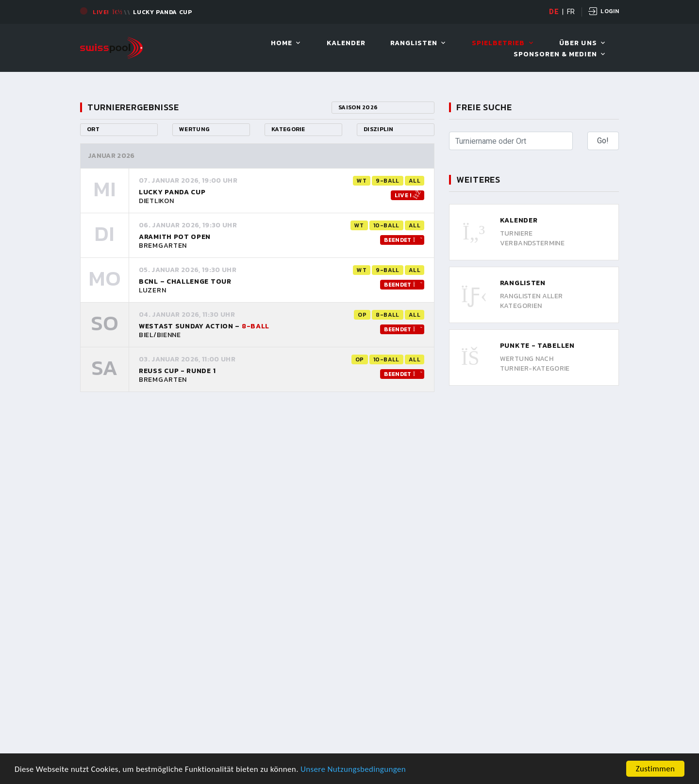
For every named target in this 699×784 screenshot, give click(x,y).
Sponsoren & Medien (555, 55)
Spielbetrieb (499, 43)
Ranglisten (414, 43)
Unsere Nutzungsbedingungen (353, 772)
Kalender (346, 43)
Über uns (578, 43)
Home (282, 43)
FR (571, 12)
